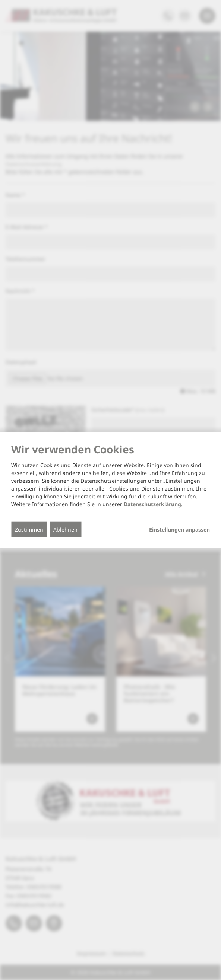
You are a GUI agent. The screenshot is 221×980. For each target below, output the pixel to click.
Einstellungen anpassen (179, 530)
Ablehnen (65, 529)
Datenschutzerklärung (152, 504)
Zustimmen (29, 529)
